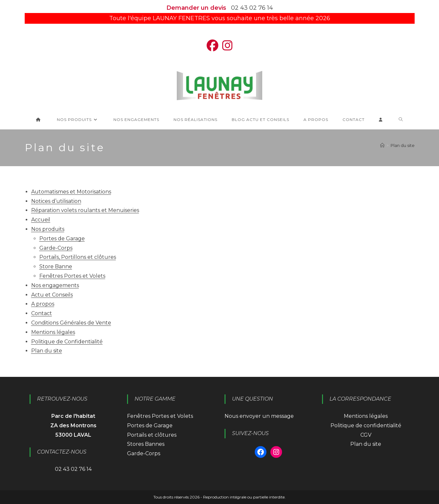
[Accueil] (382, 145)
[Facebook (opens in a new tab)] (213, 46)
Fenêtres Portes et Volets (72, 276)
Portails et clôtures (152, 435)
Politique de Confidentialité (67, 342)
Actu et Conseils (52, 295)
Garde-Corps (56, 248)
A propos (43, 304)
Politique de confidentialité (366, 425)
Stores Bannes (146, 444)
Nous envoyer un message (259, 416)
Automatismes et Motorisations (71, 192)
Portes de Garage (62, 239)
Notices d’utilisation (56, 201)
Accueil (41, 220)
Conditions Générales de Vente (71, 323)
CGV (366, 435)
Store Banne (56, 266)
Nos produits (48, 229)
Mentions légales (53, 332)
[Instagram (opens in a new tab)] (227, 46)
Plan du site (403, 145)
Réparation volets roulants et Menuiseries (85, 210)
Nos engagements (55, 285)
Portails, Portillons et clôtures (78, 257)
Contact (42, 313)
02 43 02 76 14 (252, 8)
